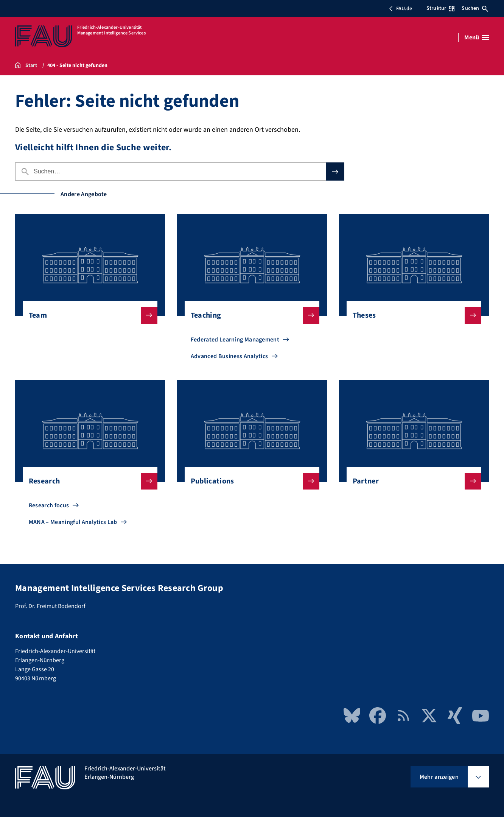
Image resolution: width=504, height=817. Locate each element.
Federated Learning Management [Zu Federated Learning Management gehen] (235, 340)
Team (87, 315)
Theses (411, 315)
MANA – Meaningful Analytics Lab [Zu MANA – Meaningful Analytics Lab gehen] (73, 522)
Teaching (249, 315)
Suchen (475, 8)
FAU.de (400, 9)
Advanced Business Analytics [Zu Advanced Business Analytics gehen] (229, 356)
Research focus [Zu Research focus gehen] (49, 505)
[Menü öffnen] (477, 37)
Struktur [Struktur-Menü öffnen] (440, 8)
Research (87, 481)
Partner (411, 481)
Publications (249, 481)
